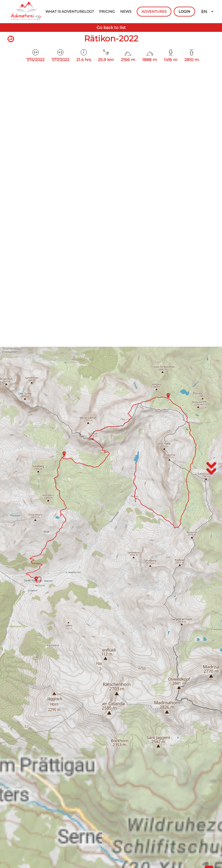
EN (208, 12)
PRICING (107, 11)
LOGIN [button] (184, 11)
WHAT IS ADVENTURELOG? (70, 11)
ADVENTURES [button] (154, 11)
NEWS (126, 11)
